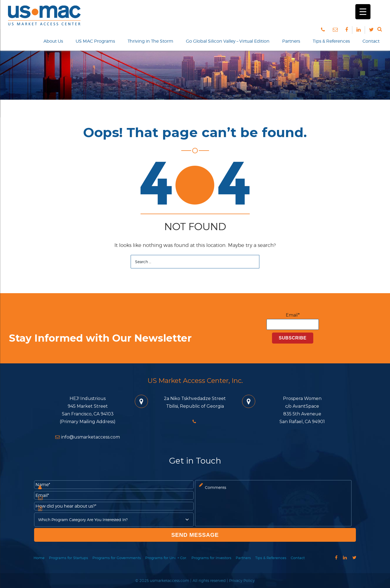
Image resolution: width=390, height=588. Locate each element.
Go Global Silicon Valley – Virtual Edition (228, 41)
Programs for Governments (117, 558)
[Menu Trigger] (363, 12)
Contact (371, 41)
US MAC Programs (95, 41)
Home (39, 558)
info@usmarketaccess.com (88, 437)
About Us (53, 41)
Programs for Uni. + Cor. (166, 558)
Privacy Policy (242, 580)
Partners (291, 41)
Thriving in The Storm (150, 41)
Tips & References (331, 41)
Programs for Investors (211, 558)
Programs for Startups (68, 558)
